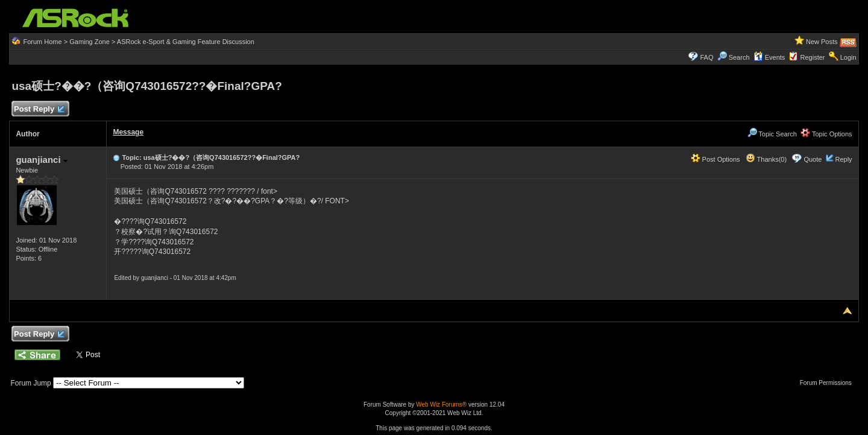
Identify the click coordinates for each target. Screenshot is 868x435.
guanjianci (41, 160)
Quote (813, 159)
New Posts (822, 42)
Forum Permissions (829, 383)
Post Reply (39, 110)
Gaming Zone (90, 42)
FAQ (706, 57)
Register (813, 57)
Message (128, 132)
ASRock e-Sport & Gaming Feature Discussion (186, 42)
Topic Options (826, 134)
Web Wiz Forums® (441, 405)
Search (739, 57)
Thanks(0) (766, 159)
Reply (843, 159)
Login (848, 57)
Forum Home (42, 42)
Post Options (715, 159)
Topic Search (772, 134)
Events (769, 57)
